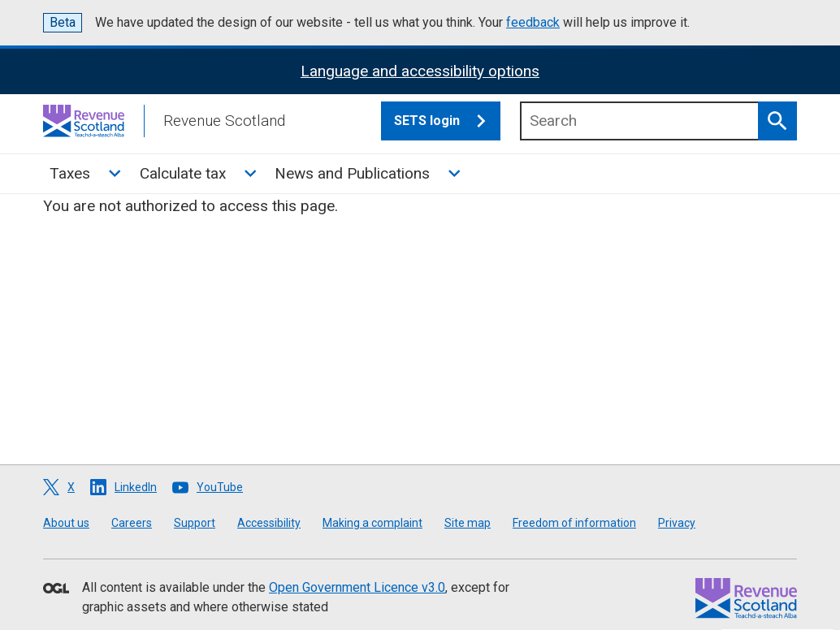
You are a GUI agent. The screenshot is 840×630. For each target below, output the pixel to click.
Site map (468, 523)
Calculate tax (183, 173)
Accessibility (269, 523)
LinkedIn (136, 487)
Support (195, 523)
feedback (533, 22)
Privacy (677, 523)
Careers (132, 523)
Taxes (70, 173)
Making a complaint (372, 523)
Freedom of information (574, 523)
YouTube (220, 487)
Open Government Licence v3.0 (357, 587)
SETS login (447, 121)
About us (66, 523)
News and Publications (352, 173)
